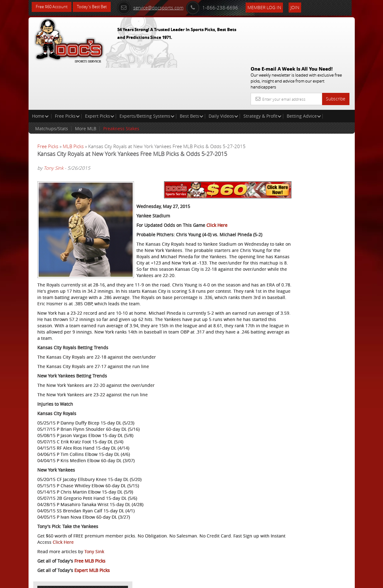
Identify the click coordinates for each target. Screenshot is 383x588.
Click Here (217, 165)
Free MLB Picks (90, 549)
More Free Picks (326, 117)
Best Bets (191, 71)
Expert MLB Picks (92, 559)
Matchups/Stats (52, 83)
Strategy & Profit (262, 71)
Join (307, 7)
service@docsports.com (163, 7)
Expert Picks (100, 71)
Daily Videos (223, 71)
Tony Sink (53, 129)
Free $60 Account (53, 7)
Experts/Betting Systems (147, 71)
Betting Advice (304, 71)
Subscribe (336, 53)
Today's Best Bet (96, 7)
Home (40, 71)
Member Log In (277, 7)
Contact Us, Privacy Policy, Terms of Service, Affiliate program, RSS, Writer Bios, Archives (229, 581)
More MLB (86, 83)
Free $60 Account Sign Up (300, 230)
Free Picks (67, 71)
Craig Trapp (301, 165)
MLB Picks (73, 101)
